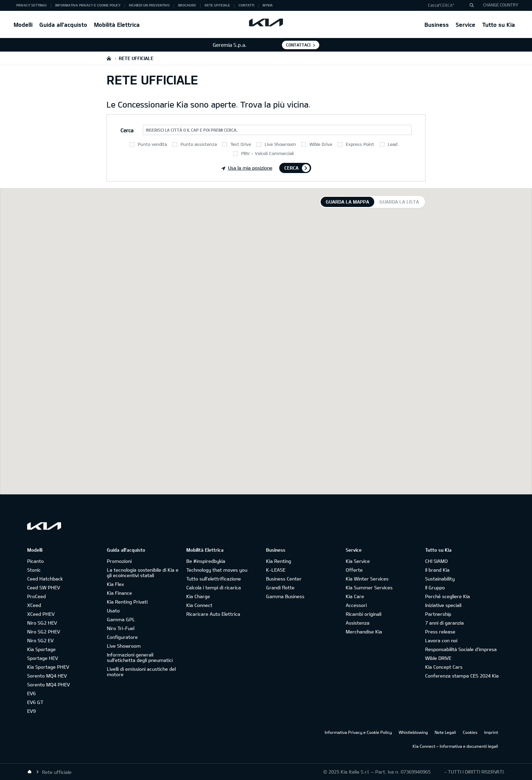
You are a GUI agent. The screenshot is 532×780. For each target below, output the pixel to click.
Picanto (35, 561)
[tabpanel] (266, 341)
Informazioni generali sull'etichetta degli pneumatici (140, 657)
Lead (393, 144)
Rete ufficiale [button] (217, 5)
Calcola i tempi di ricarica (214, 587)
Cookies (470, 732)
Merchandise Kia (364, 632)
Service (465, 25)
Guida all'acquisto (63, 25)
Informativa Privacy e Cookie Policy (358, 732)
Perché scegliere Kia (448, 596)
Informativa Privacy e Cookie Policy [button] (88, 5)
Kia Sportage (41, 649)
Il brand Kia (437, 570)
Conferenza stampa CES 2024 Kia (462, 676)
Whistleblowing (413, 732)
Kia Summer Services (369, 587)
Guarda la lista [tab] (399, 202)
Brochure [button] (187, 5)
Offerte (354, 570)
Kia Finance (119, 593)
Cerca (291, 168)
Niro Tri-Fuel (121, 628)
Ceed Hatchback (45, 579)
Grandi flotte (280, 587)
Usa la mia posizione (247, 168)
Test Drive (241, 144)
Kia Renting (279, 561)
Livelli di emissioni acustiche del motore (141, 672)
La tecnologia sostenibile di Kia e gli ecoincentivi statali (143, 573)
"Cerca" (446, 5)
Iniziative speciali (443, 605)
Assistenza (358, 623)
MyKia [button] (268, 5)
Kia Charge (198, 596)
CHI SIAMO (436, 561)
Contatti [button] (246, 5)
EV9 (31, 711)
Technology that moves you (217, 570)
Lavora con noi (441, 640)
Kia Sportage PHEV (48, 667)
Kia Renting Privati (127, 602)
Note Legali (445, 732)
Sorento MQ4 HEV (47, 676)
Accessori (356, 605)
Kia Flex (115, 584)
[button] (448, 5)
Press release (440, 632)
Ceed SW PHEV (44, 587)
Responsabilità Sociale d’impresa (461, 649)
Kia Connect (199, 605)
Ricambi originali (364, 614)
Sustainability (440, 579)
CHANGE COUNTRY (501, 5)
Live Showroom (280, 144)
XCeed (34, 605)
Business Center (284, 579)
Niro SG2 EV (40, 640)
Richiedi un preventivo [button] (149, 5)
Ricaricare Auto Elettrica (213, 614)
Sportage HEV (43, 658)
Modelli (23, 25)
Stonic (34, 570)
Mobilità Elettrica (117, 25)
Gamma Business (285, 596)
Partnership (438, 614)
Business (437, 25)
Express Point (360, 144)
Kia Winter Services (367, 579)
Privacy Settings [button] (32, 5)
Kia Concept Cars (444, 667)
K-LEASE (276, 570)
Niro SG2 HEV (42, 623)
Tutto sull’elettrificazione (214, 579)
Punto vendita (152, 144)
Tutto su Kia (499, 25)
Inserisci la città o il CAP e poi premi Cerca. (192, 130)
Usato (113, 611)
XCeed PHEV (41, 614)
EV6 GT (35, 702)
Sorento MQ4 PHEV (49, 684)
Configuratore (122, 637)
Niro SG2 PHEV (44, 632)
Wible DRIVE (438, 658)
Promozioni (119, 561)
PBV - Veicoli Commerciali (268, 153)
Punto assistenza (199, 144)
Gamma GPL (121, 619)
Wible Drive (321, 144)
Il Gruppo (435, 587)
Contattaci (298, 45)
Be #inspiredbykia (206, 561)
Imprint (491, 732)
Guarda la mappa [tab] (347, 202)
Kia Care (355, 596)
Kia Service (358, 561)
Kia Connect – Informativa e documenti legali (455, 746)
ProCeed (36, 596)
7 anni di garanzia (444, 623)
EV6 (31, 693)
